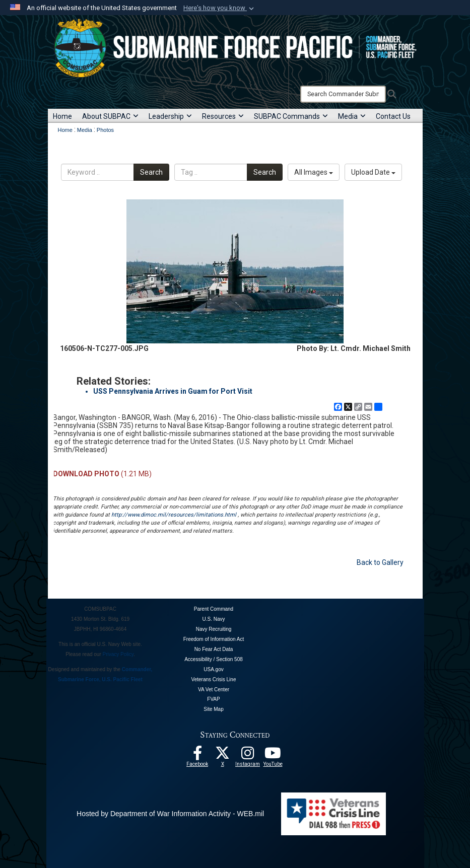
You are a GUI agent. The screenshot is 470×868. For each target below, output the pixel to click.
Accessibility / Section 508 (214, 659)
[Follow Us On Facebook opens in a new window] (197, 756)
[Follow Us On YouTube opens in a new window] (273, 756)
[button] (220, 8)
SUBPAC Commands (291, 116)
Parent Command (214, 609)
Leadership (170, 116)
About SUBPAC (110, 116)
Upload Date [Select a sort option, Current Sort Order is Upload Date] (373, 172)
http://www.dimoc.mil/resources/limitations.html (174, 515)
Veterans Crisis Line (214, 679)
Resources (223, 116)
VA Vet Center (214, 690)
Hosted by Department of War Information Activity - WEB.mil (170, 814)
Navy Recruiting (214, 629)
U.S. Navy (213, 619)
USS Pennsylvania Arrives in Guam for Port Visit (173, 391)
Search (151, 172)
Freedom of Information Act (214, 639)
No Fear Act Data (214, 649)
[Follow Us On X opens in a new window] (223, 756)
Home (62, 116)
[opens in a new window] (248, 756)
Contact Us (393, 116)
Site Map (213, 709)
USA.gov (213, 669)
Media (352, 116)
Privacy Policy (118, 654)
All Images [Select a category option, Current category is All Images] (314, 172)
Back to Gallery (380, 562)
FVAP (213, 699)
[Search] (343, 94)
